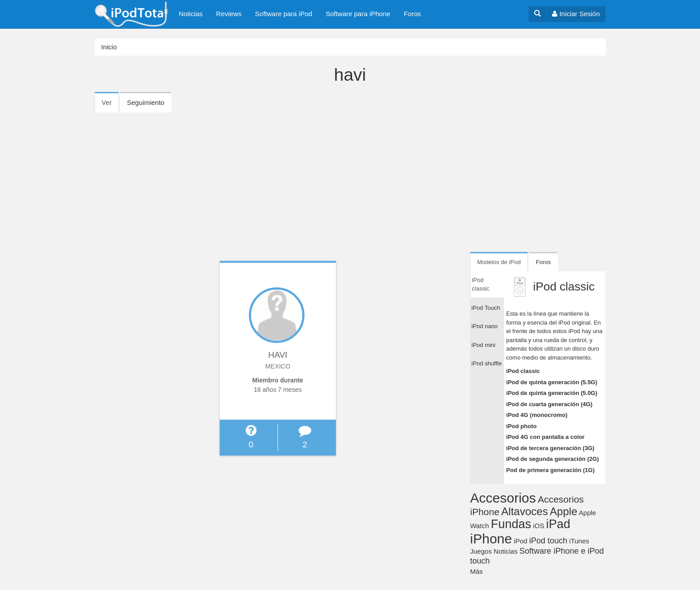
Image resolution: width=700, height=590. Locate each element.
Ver (111, 105)
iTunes (579, 541)
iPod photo (522, 426)
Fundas (511, 524)
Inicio (109, 47)
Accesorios (503, 498)
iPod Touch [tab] (486, 308)
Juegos (481, 551)
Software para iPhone (358, 14)
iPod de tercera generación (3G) (550, 448)
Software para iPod (284, 14)
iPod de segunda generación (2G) (553, 459)
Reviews (229, 14)
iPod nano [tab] (485, 326)
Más (476, 571)
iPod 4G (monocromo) (537, 415)
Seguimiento (146, 102)
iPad (558, 524)
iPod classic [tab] (480, 284)
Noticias (191, 14)
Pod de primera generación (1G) (550, 470)
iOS (539, 526)
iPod (521, 541)
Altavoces (525, 511)
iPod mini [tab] (483, 345)
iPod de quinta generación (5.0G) (552, 393)
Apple (563, 511)
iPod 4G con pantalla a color (546, 437)
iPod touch (548, 541)
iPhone (491, 539)
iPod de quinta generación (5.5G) (552, 382)
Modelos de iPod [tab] (499, 262)
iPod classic (523, 371)
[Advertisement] (350, 179)
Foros (412, 14)
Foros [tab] (543, 262)
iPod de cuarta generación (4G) (549, 404)
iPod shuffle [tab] (487, 363)
